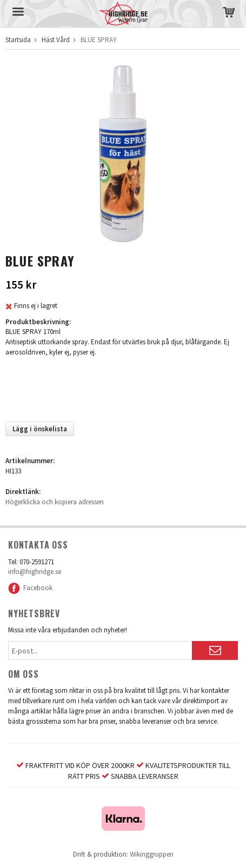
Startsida (18, 40)
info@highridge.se (35, 572)
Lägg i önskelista (40, 429)
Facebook (30, 588)
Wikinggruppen (152, 854)
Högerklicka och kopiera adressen (55, 502)
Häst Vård (56, 40)
